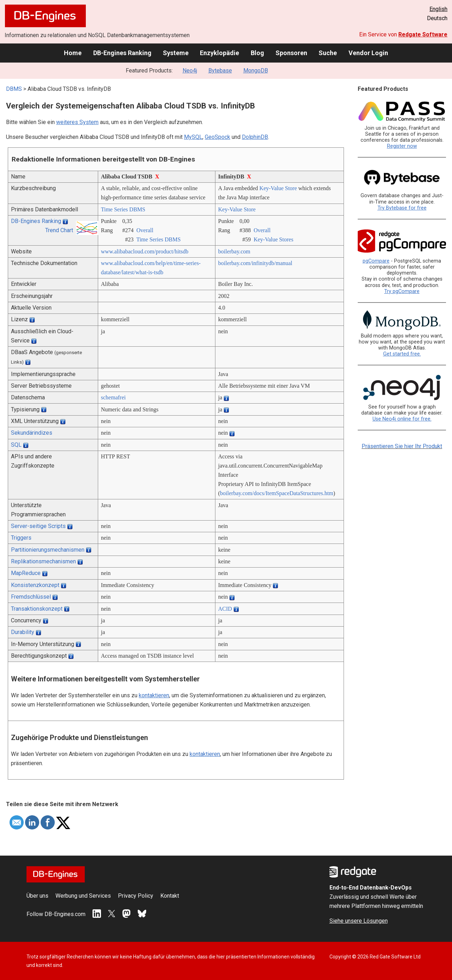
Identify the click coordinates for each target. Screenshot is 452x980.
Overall (145, 230)
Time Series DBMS (123, 209)
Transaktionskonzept (37, 609)
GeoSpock (218, 137)
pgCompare (376, 261)
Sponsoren (291, 53)
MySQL (193, 137)
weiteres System (77, 122)
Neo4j (190, 71)
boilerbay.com (234, 251)
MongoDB (256, 71)
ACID (225, 609)
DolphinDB (255, 137)
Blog (257, 53)
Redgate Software (423, 34)
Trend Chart (59, 230)
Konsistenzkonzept (35, 585)
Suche (328, 53)
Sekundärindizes (32, 433)
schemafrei (113, 397)
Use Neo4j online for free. (402, 419)
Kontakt (170, 896)
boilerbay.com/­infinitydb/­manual (255, 263)
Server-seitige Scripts (38, 526)
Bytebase (220, 71)
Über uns (37, 896)
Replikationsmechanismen (43, 561)
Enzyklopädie (219, 53)
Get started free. (402, 354)
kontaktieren (154, 695)
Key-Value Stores (273, 239)
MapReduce (26, 573)
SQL (16, 445)
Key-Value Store (278, 188)
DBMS (14, 89)
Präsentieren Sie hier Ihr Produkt (402, 446)
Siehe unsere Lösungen (359, 921)
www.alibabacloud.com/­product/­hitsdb (145, 251)
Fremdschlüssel (31, 597)
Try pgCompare (402, 291)
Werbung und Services (83, 896)
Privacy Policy (136, 896)
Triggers (21, 538)
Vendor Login (368, 53)
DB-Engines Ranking (122, 53)
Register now (402, 146)
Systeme (176, 53)
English (438, 9)
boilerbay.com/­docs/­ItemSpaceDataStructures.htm (277, 493)
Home (73, 53)
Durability (23, 632)
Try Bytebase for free (402, 208)
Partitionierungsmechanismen (48, 550)
